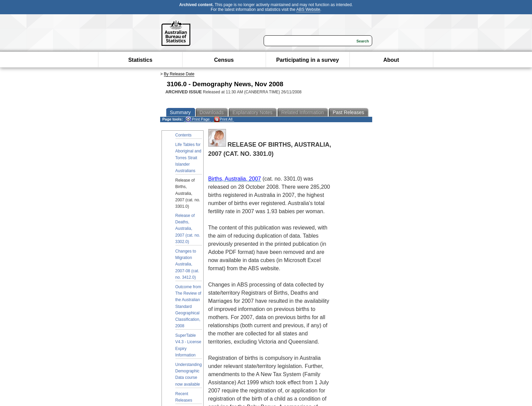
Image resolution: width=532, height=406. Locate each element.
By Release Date (179, 74)
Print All (223, 119)
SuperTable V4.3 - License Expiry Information (188, 345)
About (391, 60)
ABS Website (308, 10)
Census (224, 60)
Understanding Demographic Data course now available (189, 374)
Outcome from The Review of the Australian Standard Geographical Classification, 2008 (188, 306)
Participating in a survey (308, 60)
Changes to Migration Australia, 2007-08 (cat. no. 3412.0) (187, 264)
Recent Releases (184, 397)
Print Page (198, 119)
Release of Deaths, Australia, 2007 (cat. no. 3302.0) (188, 229)
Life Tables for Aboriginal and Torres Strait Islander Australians (188, 158)
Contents (184, 135)
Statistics (140, 60)
